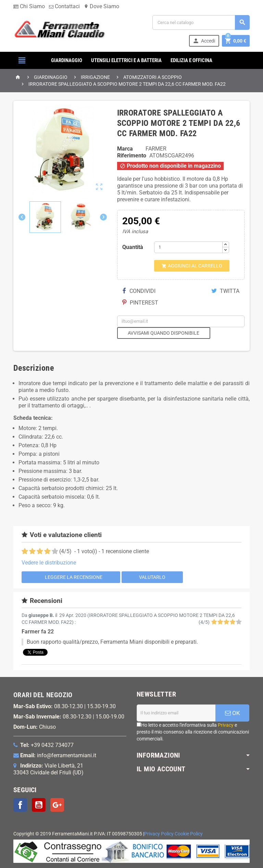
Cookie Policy (189, 834)
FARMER (156, 149)
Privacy (226, 725)
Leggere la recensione (71, 577)
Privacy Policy (159, 834)
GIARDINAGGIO (67, 60)
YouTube (39, 805)
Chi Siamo (29, 6)
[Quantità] (188, 247)
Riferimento (132, 156)
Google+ (57, 805)
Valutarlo (152, 577)
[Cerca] (201, 22)
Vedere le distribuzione (49, 563)
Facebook (20, 805)
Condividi (139, 291)
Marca (125, 149)
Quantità (133, 247)
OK (233, 713)
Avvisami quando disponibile (164, 333)
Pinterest (140, 303)
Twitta (225, 291)
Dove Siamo (102, 6)
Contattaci (64, 6)
